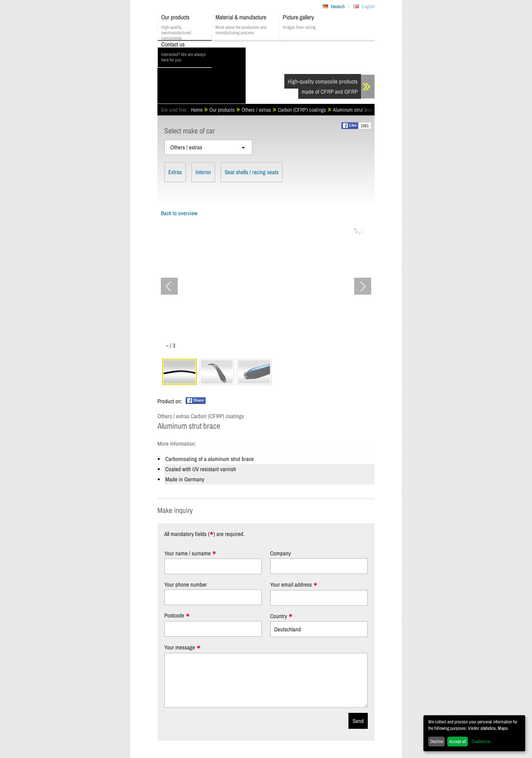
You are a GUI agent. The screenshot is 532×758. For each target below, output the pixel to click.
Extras (175, 172)
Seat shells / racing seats (252, 172)
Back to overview (179, 213)
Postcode (174, 616)
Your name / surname (187, 553)
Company (280, 553)
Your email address (291, 585)
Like (350, 126)
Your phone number (186, 584)
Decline (437, 741)
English (368, 6)
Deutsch (338, 6)
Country (279, 616)
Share (196, 401)
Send (358, 721)
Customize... (482, 741)
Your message (180, 648)
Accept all (458, 741)
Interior (203, 172)
